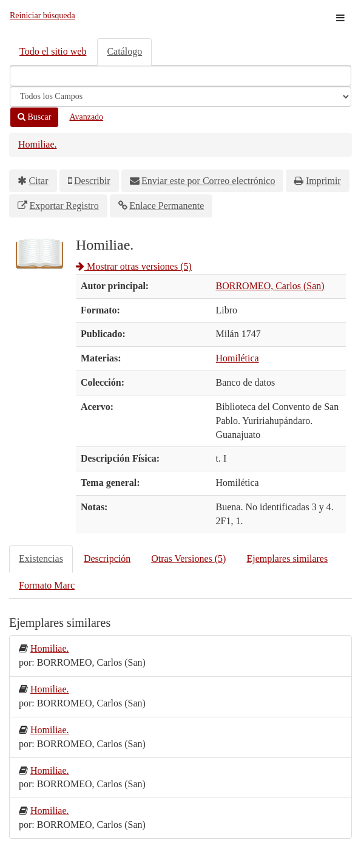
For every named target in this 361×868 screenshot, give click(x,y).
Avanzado (86, 117)
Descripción (107, 559)
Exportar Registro (64, 206)
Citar (39, 181)
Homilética (238, 358)
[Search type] (180, 97)
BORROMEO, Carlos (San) (270, 286)
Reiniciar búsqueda (42, 15)
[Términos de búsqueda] (180, 76)
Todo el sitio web (53, 51)
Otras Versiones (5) (188, 559)
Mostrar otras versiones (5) (134, 266)
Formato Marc (47, 585)
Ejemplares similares (287, 559)
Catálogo (124, 51)
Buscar (34, 117)
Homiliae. (38, 144)
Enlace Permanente (167, 206)
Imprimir (323, 181)
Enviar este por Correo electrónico (208, 181)
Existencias (41, 559)
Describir (92, 181)
